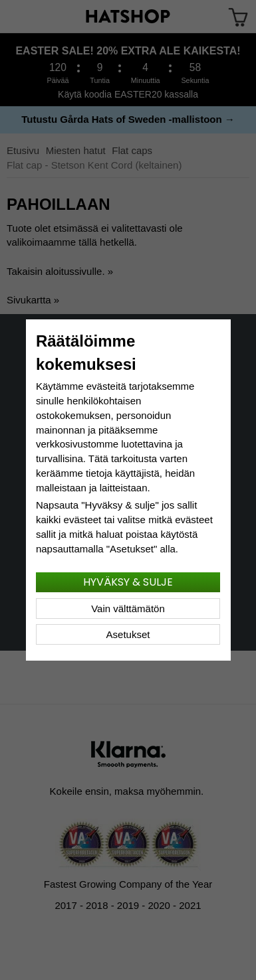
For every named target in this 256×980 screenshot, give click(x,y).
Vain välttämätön (128, 609)
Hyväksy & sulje (128, 582)
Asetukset (128, 634)
